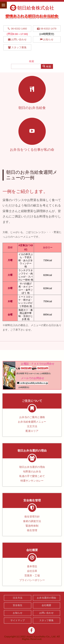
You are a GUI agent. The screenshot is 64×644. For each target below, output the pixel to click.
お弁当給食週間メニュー (32, 422)
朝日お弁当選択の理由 (32, 467)
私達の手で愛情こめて (32, 476)
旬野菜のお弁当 (32, 471)
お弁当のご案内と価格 (32, 417)
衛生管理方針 (32, 517)
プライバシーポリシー (32, 580)
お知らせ (47, 39)
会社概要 (46, 605)
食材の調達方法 (32, 521)
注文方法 (32, 426)
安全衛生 (18, 605)
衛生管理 (32, 530)
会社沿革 (32, 571)
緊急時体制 (32, 526)
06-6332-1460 (17, 29)
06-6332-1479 (47, 29)
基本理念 (32, 566)
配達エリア (32, 431)
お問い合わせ (17, 39)
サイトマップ (18, 620)
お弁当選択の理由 (46, 598)
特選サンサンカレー (32, 481)
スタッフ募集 (17, 47)
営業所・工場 (32, 575)
